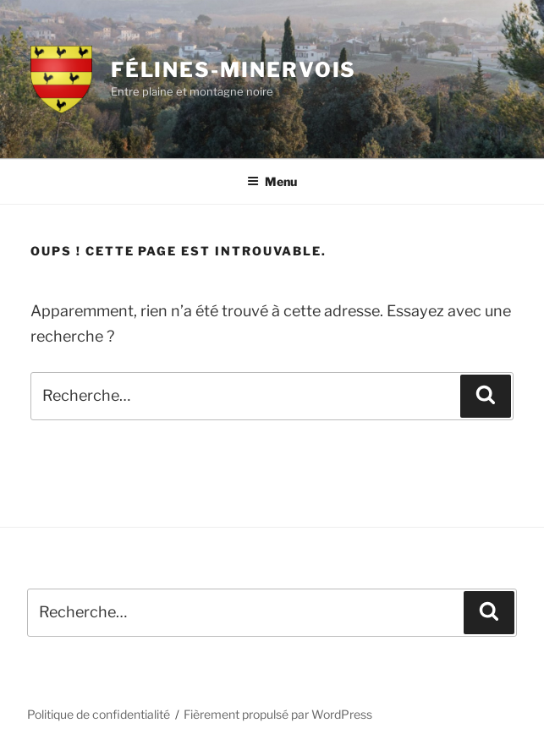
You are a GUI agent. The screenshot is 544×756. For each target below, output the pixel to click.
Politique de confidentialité (99, 714)
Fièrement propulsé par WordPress (278, 714)
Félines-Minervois (234, 70)
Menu (272, 181)
